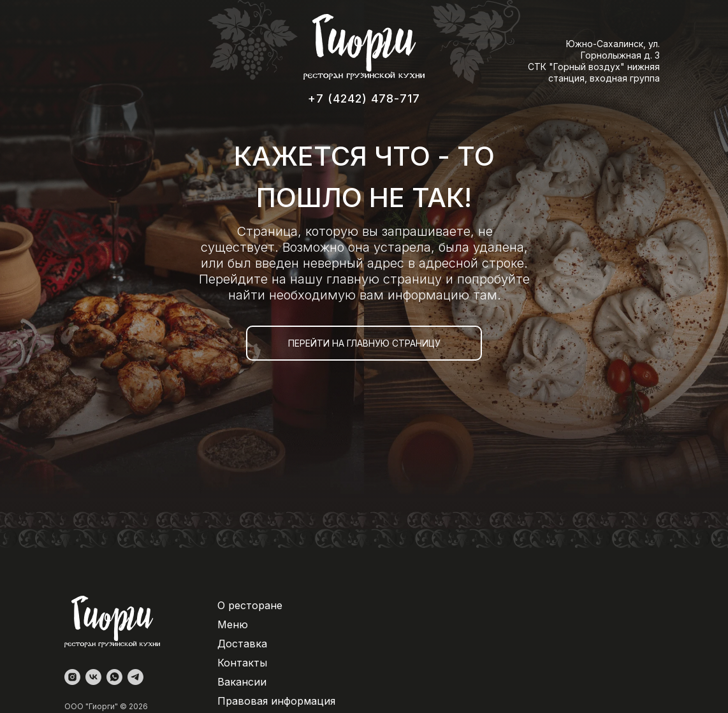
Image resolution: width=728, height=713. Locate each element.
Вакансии (242, 682)
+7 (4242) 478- (354, 98)
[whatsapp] (114, 677)
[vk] (93, 677)
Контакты (242, 663)
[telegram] (135, 677)
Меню (233, 624)
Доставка (242, 644)
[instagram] (72, 677)
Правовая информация (276, 701)
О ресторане (250, 605)
